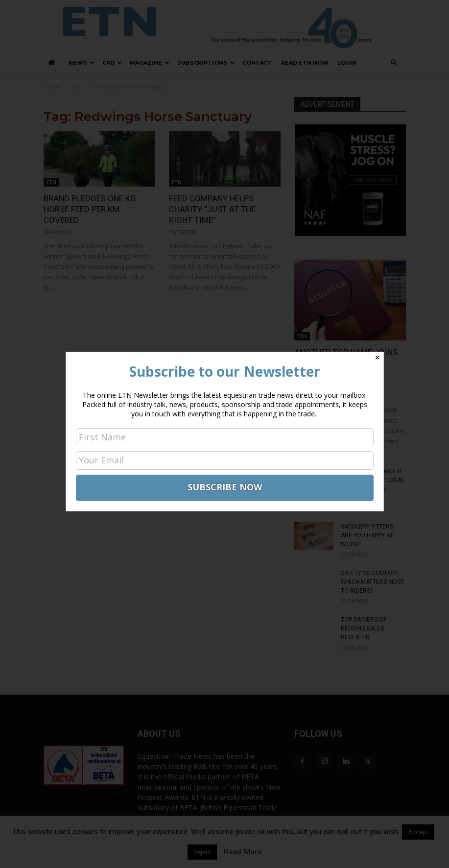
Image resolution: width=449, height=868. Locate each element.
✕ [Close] (378, 358)
